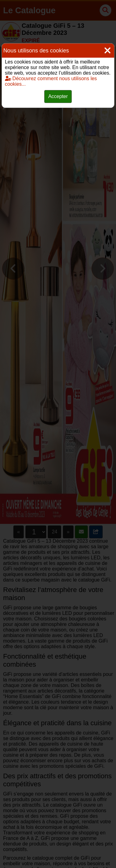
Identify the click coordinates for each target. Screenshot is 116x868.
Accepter (58, 96)
